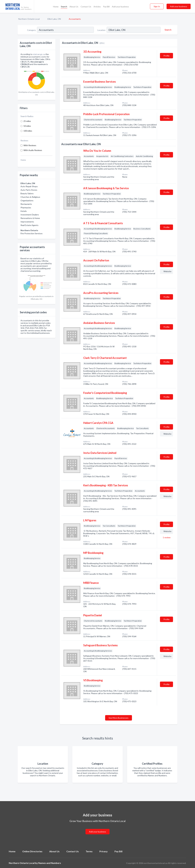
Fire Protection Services (32, 233)
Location (101, 30)
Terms (89, 851)
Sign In (157, 6)
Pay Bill (106, 7)
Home (56, 7)
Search (64, 7)
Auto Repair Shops (29, 186)
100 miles (28, 131)
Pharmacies (26, 208)
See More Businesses (119, 718)
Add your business (120, 7)
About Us (74, 7)
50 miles (27, 126)
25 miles (27, 121)
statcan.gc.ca (39, 54)
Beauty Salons (27, 193)
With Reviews (30, 145)
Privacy (104, 851)
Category (31, 30)
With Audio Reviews (33, 150)
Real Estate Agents (29, 225)
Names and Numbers (50, 863)
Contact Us (86, 7)
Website (167, 271)
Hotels (24, 211)
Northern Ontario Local (29, 19)
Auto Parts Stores (29, 190)
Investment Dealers (30, 215)
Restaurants (26, 204)
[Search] (168, 30)
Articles (97, 7)
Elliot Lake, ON (54, 19)
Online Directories (32, 851)
